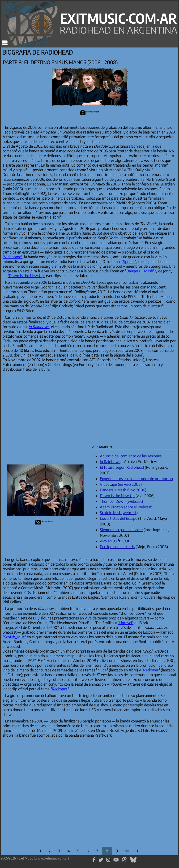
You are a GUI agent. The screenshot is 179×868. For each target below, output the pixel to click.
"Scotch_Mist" (14, 637)
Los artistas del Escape (119, 518)
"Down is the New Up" (26, 276)
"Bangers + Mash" (140, 271)
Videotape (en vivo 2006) (121, 484)
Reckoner (151, 670)
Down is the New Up (117, 496)
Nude (102, 670)
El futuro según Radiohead (122, 467)
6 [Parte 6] (88, 851)
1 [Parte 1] (40, 851)
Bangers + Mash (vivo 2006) (123, 490)
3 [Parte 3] (59, 851)
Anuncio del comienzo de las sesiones (131, 456)
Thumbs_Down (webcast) (121, 501)
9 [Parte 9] (117, 851)
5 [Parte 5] (78, 851)
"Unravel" (126, 623)
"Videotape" (12, 257)
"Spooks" (129, 262)
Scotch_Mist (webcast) (119, 513)
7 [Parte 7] (97, 851)
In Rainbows (110, 462)
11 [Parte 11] (138, 851)
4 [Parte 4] (69, 851)
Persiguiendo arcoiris (117, 547)
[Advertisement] (75, 407)
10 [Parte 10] (127, 851)
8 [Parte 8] (107, 851)
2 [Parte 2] (50, 851)
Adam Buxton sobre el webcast (126, 507)
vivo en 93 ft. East (115, 541)
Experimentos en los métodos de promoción (136, 479)
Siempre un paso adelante (121, 530)
